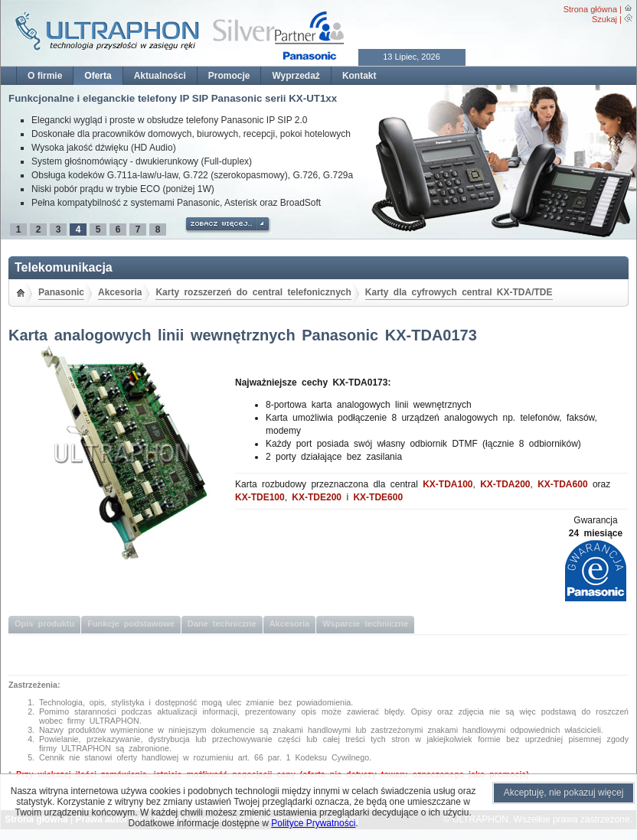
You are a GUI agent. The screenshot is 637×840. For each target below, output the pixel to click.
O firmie (45, 76)
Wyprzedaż (296, 76)
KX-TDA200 (505, 484)
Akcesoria (120, 292)
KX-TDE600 (378, 497)
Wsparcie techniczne (365, 623)
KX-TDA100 (448, 484)
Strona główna (590, 9)
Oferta (98, 76)
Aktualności (160, 76)
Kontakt (359, 76)
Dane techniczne (222, 623)
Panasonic (61, 292)
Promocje (229, 76)
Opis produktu (44, 623)
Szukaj (604, 19)
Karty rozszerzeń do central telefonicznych (253, 292)
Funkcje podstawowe (131, 623)
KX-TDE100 (260, 497)
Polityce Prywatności (313, 823)
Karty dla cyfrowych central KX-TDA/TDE (459, 292)
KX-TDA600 (562, 484)
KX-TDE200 (317, 497)
